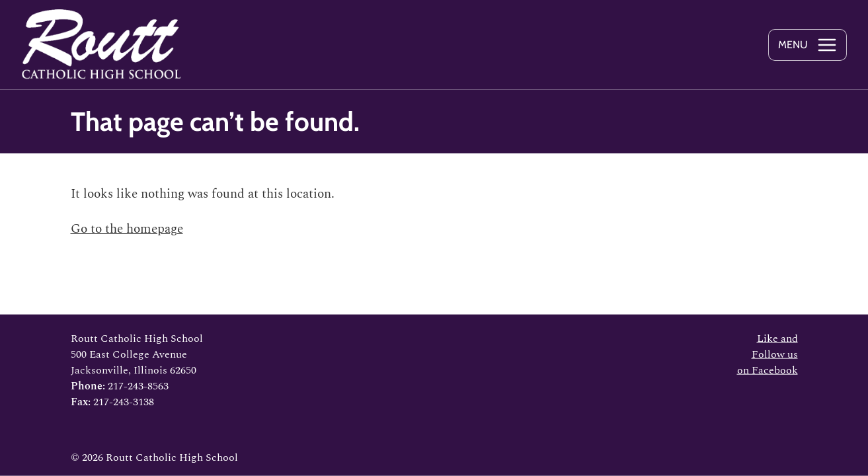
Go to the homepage (127, 229)
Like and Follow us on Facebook (768, 354)
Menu (793, 45)
